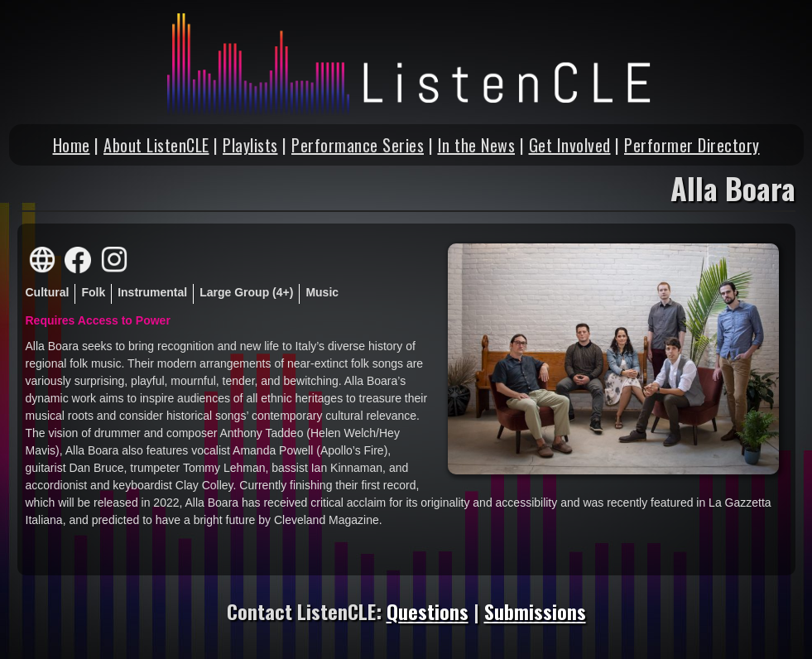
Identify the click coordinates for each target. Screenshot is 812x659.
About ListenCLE (156, 145)
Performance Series (358, 145)
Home (72, 145)
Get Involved (570, 145)
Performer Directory (692, 145)
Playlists (250, 145)
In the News (477, 145)
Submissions (535, 611)
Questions (428, 611)
